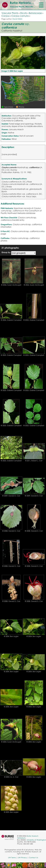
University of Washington (36, 840)
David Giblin (17, 19)
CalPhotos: (5, 238)
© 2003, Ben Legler (34, 777)
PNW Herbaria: (7, 208)
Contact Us (33, 858)
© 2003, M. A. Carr (11, 777)
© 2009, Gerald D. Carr (11, 496)
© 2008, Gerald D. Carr (11, 531)
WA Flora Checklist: (9, 218)
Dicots (23, 13)
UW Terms (12, 858)
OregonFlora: (6, 224)
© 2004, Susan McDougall (11, 742)
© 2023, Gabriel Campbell (34, 320)
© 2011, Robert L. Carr (34, 461)
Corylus (5, 16)
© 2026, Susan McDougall (11, 285)
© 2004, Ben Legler (11, 636)
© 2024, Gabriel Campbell (11, 320)
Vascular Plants (10, 13)
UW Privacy (22, 858)
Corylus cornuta (20, 16)
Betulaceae (35, 13)
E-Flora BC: (5, 231)
